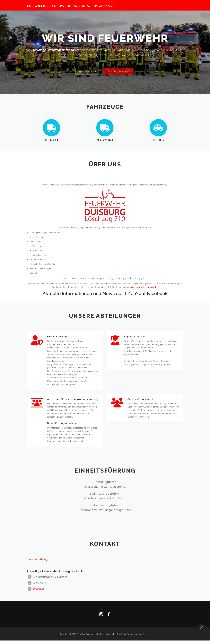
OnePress (121, 637)
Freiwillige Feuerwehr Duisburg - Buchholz (70, 6)
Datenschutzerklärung (37, 582)
